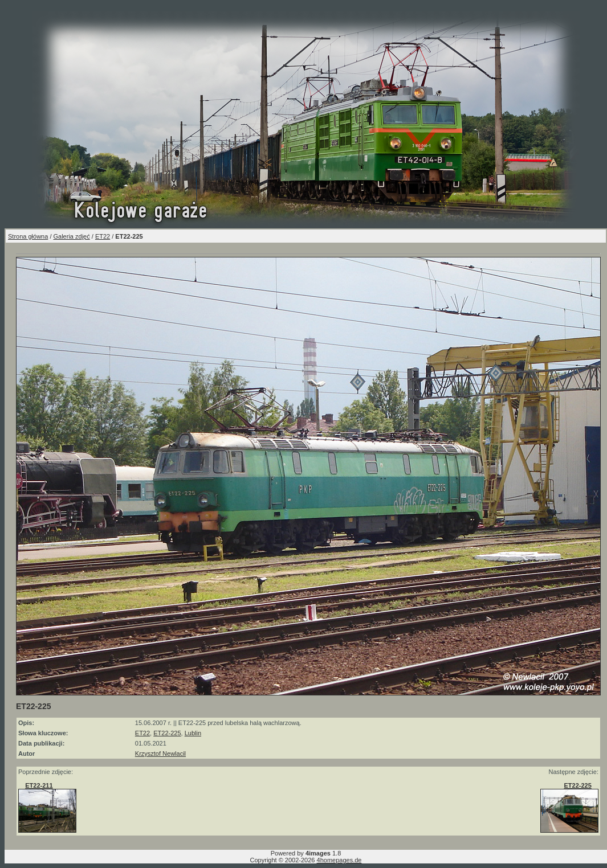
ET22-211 (39, 785)
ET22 (103, 236)
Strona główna (28, 236)
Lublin (193, 733)
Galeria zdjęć (72, 236)
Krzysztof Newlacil (160, 754)
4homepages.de (339, 860)
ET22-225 (167, 733)
